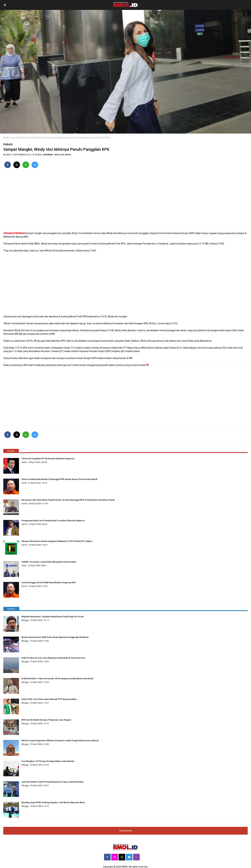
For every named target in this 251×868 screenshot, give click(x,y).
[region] (126, 199)
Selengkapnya (126, 831)
